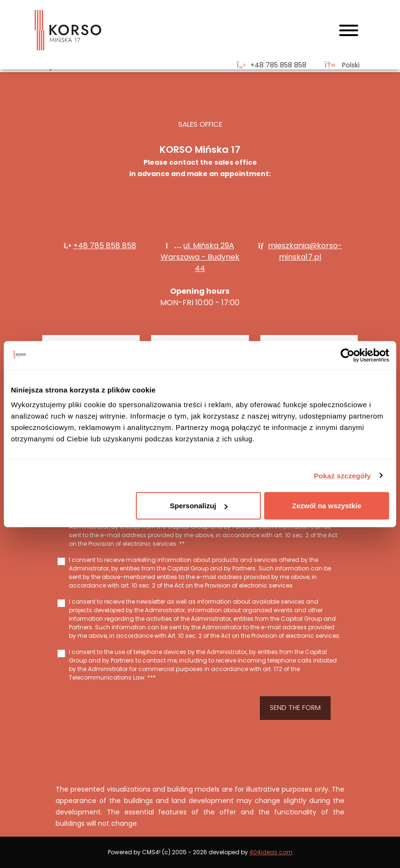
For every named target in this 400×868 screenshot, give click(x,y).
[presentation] (152, 708)
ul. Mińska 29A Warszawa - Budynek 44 (200, 257)
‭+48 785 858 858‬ (278, 65)
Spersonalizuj (199, 506)
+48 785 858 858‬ (105, 246)
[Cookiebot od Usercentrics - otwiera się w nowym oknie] (348, 355)
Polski (342, 65)
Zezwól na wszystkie (327, 506)
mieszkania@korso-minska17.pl (305, 251)
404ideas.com (271, 852)
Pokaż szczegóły (343, 475)
